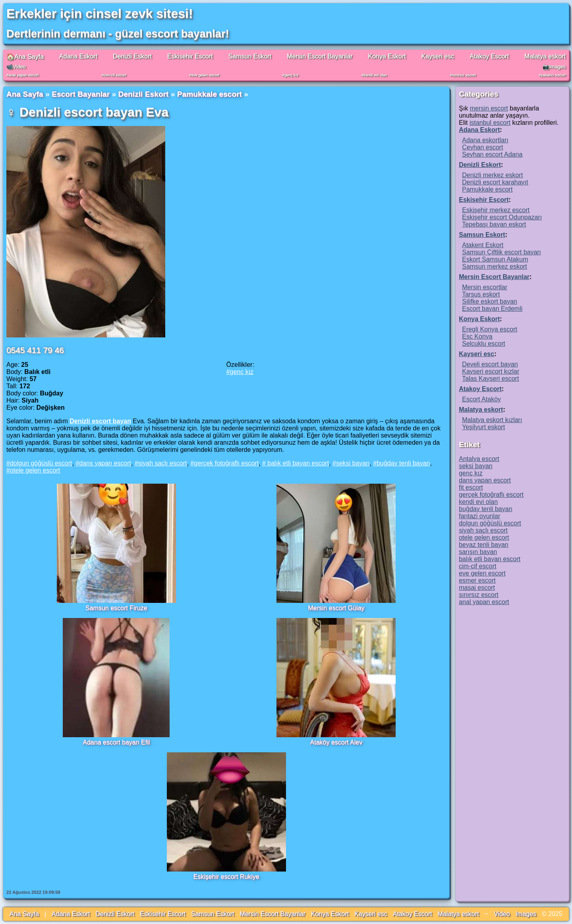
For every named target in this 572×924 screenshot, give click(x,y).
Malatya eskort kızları (492, 420)
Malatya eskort (545, 56)
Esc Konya (477, 336)
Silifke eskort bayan (490, 301)
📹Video (16, 67)
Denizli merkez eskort (492, 175)
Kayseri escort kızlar (491, 371)
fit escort (471, 487)
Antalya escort (479, 459)
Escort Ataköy (481, 399)
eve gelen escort (205, 75)
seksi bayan (353, 463)
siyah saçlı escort (163, 463)
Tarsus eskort (481, 294)
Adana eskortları (485, 140)
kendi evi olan (375, 75)
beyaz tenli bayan (484, 545)
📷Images (554, 67)
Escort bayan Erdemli (492, 309)
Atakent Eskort (483, 245)
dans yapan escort (105, 463)
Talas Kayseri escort (490, 379)
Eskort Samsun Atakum (495, 259)
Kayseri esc (438, 56)
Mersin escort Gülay (336, 608)
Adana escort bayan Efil (116, 742)
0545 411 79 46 (35, 350)
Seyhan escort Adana (492, 154)
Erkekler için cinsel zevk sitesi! (100, 14)
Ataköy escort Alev (336, 742)
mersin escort (489, 108)
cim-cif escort (115, 75)
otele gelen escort (35, 470)
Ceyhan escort (482, 147)
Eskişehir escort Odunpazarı (502, 217)
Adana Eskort (78, 56)
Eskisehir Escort (190, 56)
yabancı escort (553, 75)
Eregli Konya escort (490, 329)
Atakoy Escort (489, 56)
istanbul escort (490, 123)
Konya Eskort (387, 56)
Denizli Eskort (132, 56)
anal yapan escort (23, 75)
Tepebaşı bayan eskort (494, 224)
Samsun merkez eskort (495, 266)
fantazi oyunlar (479, 516)
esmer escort (477, 580)
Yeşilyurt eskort (483, 427)
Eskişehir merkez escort (496, 210)
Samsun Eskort (249, 56)
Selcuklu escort (484, 344)
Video (502, 914)
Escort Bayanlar (81, 94)
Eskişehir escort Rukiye (226, 877)
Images (526, 914)
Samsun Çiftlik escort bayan (501, 252)
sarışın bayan (478, 552)
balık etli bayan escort (297, 463)
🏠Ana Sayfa (25, 57)
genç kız (292, 75)
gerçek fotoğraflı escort (226, 463)
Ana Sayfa (25, 94)
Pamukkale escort (210, 94)
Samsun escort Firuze (116, 608)
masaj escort (477, 588)
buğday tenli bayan (403, 463)
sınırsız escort (464, 75)
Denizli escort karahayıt (495, 182)
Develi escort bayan (490, 364)
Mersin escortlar (485, 287)
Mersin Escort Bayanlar (320, 56)
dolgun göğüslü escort (41, 463)
